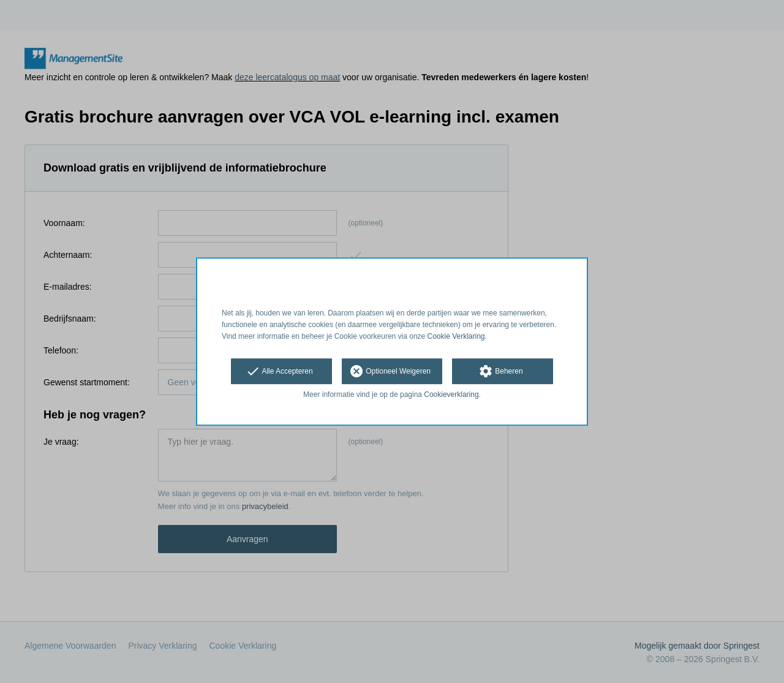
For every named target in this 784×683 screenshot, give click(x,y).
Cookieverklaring (451, 395)
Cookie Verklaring (456, 336)
